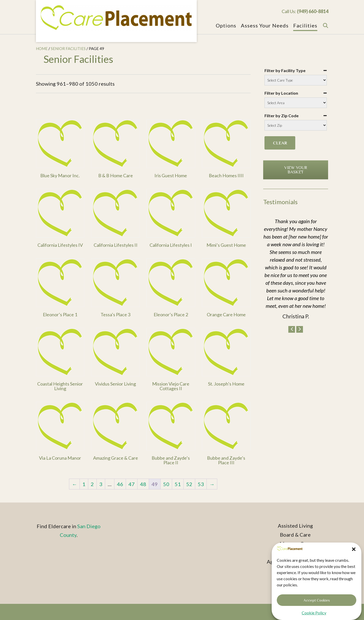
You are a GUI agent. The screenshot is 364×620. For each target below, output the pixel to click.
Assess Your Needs (265, 26)
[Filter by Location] (296, 103)
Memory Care (295, 544)
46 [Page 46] (120, 484)
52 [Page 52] (189, 484)
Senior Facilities (68, 48)
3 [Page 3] (101, 484)
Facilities (305, 26)
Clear (280, 143)
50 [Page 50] (166, 484)
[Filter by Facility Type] (296, 80)
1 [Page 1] (84, 484)
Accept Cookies (317, 605)
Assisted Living (295, 526)
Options (226, 26)
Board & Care (295, 535)
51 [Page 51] (178, 484)
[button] (354, 554)
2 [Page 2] (92, 484)
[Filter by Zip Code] (296, 125)
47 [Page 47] (132, 484)
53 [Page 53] (201, 484)
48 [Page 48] (143, 484)
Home (42, 48)
